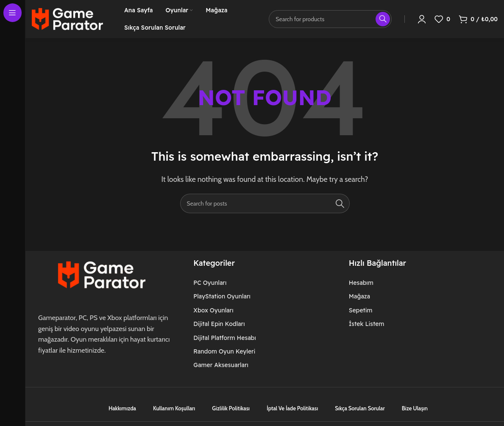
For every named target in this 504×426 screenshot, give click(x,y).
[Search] (265, 203)
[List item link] (230, 283)
